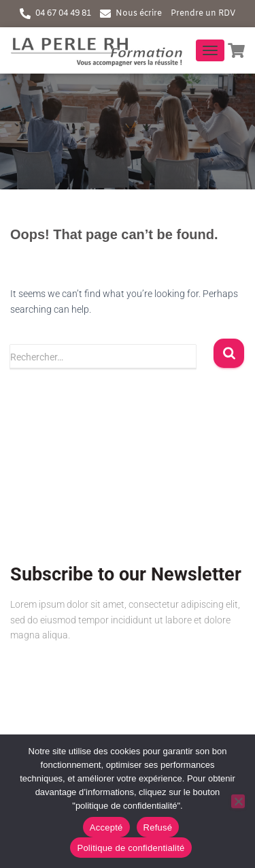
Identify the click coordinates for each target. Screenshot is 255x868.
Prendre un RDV (203, 14)
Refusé (158, 827)
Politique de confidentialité (131, 848)
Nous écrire (139, 14)
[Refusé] (238, 801)
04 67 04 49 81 (63, 14)
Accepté (106, 827)
